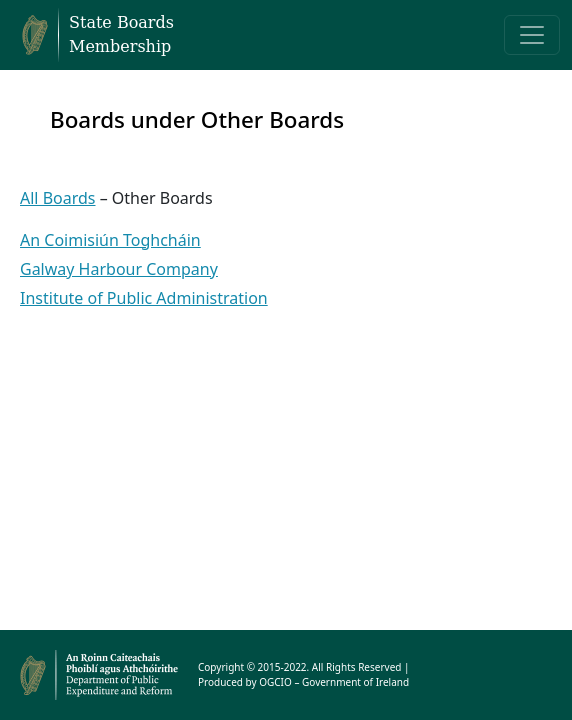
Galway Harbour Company (119, 269)
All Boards (58, 198)
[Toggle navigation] (532, 35)
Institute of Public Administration (144, 298)
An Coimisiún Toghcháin (110, 240)
